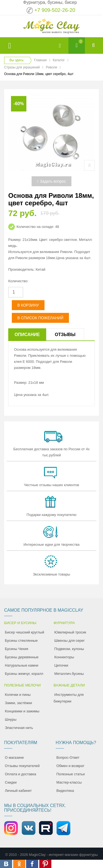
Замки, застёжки (19, 703)
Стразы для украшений (22, 67)
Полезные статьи (70, 774)
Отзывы (65, 335)
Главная (40, 60)
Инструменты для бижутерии (69, 698)
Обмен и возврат (70, 766)
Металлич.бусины (69, 674)
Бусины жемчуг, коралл (24, 674)
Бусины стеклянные (21, 641)
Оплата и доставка (21, 774)
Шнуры (11, 719)
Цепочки (61, 665)
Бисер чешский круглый (25, 632)
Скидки (11, 782)
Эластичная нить (19, 728)
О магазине (14, 757)
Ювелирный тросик (70, 632)
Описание (27, 335)
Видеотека (65, 791)
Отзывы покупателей (22, 766)
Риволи (51, 67)
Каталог (59, 60)
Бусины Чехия (17, 649)
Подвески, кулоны (69, 649)
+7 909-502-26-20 (55, 10)
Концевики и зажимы (22, 711)
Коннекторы (64, 657)
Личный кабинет (18, 791)
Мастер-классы (69, 782)
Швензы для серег (70, 641)
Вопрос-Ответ (68, 757)
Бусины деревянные (22, 657)
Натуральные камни (22, 665)
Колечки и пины (18, 695)
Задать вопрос (51, 181)
